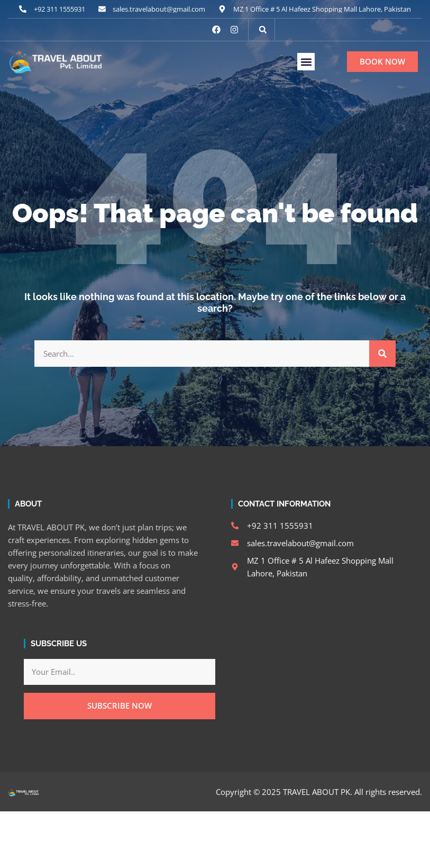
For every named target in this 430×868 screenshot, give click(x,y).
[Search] (382, 354)
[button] (263, 30)
